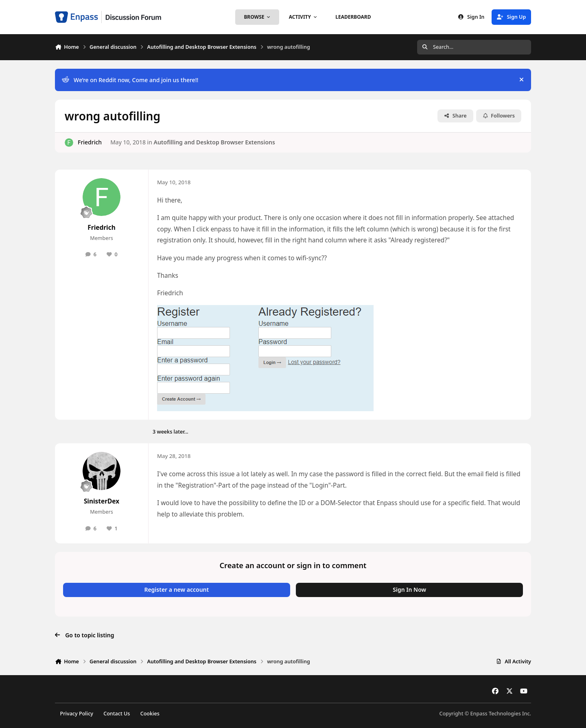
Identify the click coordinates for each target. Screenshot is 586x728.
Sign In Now (409, 590)
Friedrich (90, 142)
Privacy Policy (77, 714)
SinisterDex (102, 501)
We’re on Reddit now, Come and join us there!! (130, 80)
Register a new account (176, 590)
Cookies (150, 714)
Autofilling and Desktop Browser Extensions (214, 142)
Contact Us (117, 714)
